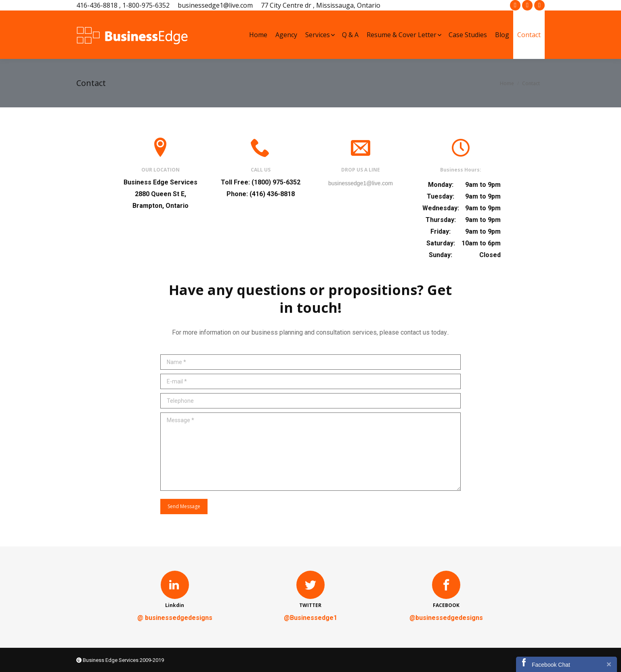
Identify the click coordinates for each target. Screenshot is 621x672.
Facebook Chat (551, 665)
